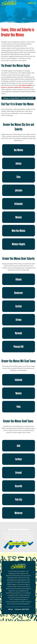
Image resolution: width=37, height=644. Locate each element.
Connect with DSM (22, 609)
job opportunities (25, 85)
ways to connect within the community (16, 87)
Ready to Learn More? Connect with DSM (18, 98)
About (10, 609)
